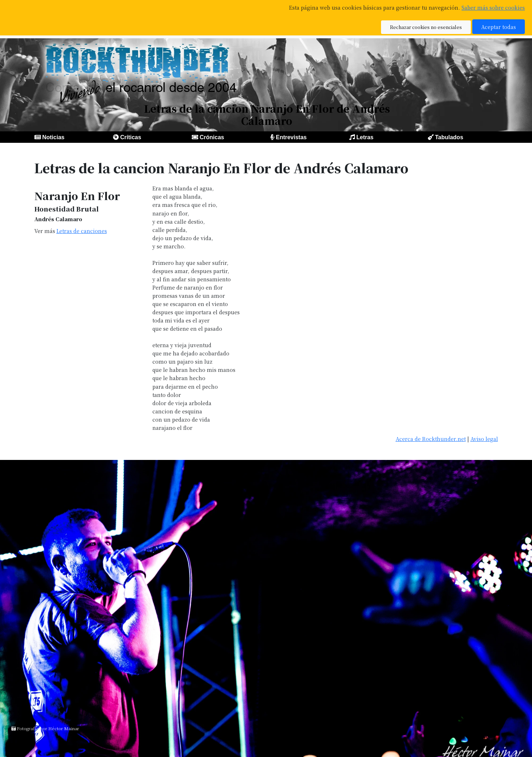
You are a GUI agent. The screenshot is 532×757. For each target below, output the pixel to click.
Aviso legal (484, 439)
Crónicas (212, 137)
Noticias (53, 137)
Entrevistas (291, 137)
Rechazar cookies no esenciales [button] (426, 27)
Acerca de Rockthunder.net (431, 439)
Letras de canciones (82, 231)
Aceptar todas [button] (499, 27)
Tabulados (449, 137)
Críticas (131, 137)
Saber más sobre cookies (493, 7)
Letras (365, 137)
